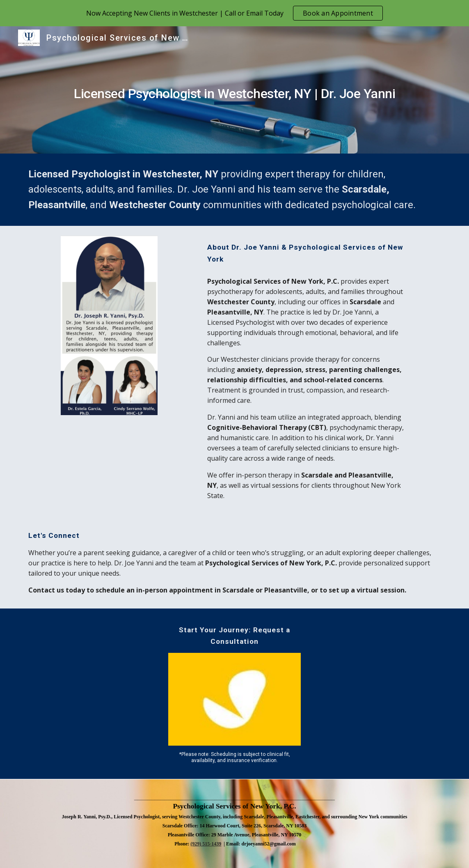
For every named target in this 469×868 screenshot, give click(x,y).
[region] (234, 13)
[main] (234, 90)
